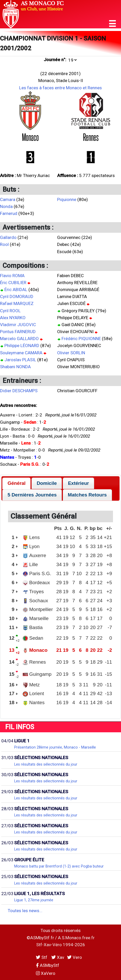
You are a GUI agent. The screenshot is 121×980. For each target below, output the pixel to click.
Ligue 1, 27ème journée (34, 900)
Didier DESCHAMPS (19, 391)
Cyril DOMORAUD (17, 296)
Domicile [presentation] (47, 483)
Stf (42, 957)
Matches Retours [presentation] (87, 495)
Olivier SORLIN (71, 353)
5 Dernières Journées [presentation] (32, 495)
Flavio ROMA (12, 276)
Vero (75, 957)
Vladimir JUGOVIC (18, 325)
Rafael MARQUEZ (17, 303)
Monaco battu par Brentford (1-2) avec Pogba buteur (59, 866)
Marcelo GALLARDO (19, 339)
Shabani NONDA (15, 367)
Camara (8, 199)
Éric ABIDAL (16, 290)
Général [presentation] (17, 483)
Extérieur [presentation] (78, 483)
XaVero (46, 973)
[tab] (16, 483)
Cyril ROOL (10, 311)
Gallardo (8, 237)
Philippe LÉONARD (22, 346)
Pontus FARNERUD (18, 332)
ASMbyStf (48, 965)
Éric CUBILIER (13, 283)
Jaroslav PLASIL (20, 360)
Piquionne (67, 199)
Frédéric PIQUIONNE (81, 339)
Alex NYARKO (13, 318)
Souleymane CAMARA (21, 353)
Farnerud (9, 213)
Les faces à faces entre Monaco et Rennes (61, 88)
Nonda (6, 206)
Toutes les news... (25, 911)
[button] (112, 24)
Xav (58, 957)
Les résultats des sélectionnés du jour (46, 764)
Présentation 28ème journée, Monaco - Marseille (55, 747)
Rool (4, 244)
